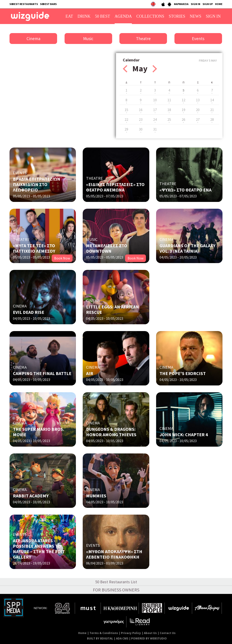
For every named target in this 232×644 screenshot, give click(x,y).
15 (126, 110)
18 (169, 110)
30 (141, 129)
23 (141, 119)
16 (141, 110)
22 (126, 119)
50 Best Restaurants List (116, 582)
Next (155, 69)
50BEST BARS (48, 4)
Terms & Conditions (104, 633)
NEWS (196, 16)
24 (155, 119)
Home (82, 633)
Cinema (33, 39)
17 (155, 110)
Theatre (143, 39)
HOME (219, 4)
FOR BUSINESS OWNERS (116, 590)
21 (212, 110)
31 (155, 129)
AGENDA (123, 16)
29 (126, 129)
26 (184, 119)
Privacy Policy (131, 633)
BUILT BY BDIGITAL (100, 638)
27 (198, 119)
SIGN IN (196, 4)
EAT (69, 16)
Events (198, 39)
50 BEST (103, 16)
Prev (125, 69)
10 (155, 100)
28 (212, 119)
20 (198, 110)
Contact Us (168, 633)
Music (88, 39)
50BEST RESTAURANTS (24, 4)
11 (169, 100)
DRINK (84, 16)
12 (184, 100)
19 (184, 110)
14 (212, 100)
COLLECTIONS (150, 16)
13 (198, 100)
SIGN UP (208, 4)
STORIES (177, 16)
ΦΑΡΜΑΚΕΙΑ (181, 4)
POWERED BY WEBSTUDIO (149, 638)
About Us (150, 633)
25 (169, 119)
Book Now (62, 258)
